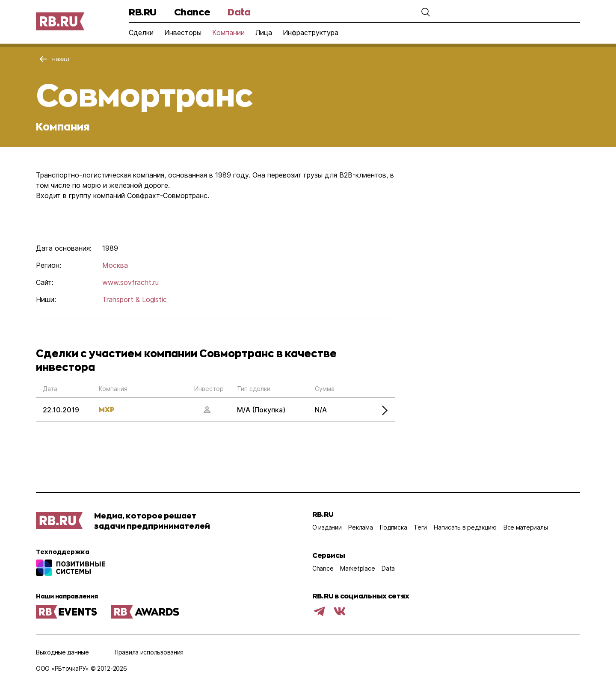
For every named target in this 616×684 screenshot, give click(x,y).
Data (239, 12)
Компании (228, 33)
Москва (115, 265)
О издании (327, 527)
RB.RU (143, 12)
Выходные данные (62, 652)
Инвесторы (183, 33)
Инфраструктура (311, 33)
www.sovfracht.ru (130, 282)
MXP (107, 409)
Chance (192, 12)
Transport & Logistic (135, 299)
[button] (426, 12)
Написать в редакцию (465, 527)
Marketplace (357, 568)
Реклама (360, 527)
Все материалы (526, 527)
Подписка (394, 527)
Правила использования (149, 652)
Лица (264, 33)
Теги (420, 527)
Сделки (141, 33)
